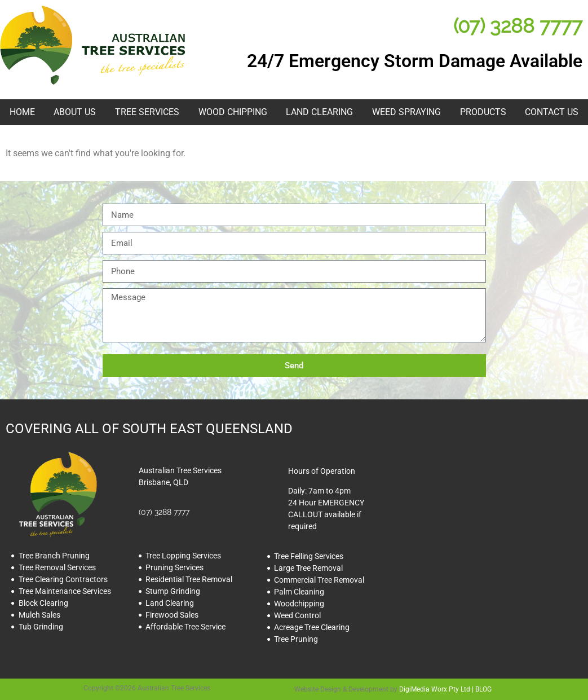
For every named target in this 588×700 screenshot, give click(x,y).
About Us (75, 112)
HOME (22, 112)
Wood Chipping (233, 112)
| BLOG (481, 689)
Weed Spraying (406, 112)
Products (483, 112)
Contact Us (552, 112)
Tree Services (147, 112)
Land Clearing (319, 112)
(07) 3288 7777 (518, 26)
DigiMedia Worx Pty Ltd (435, 689)
